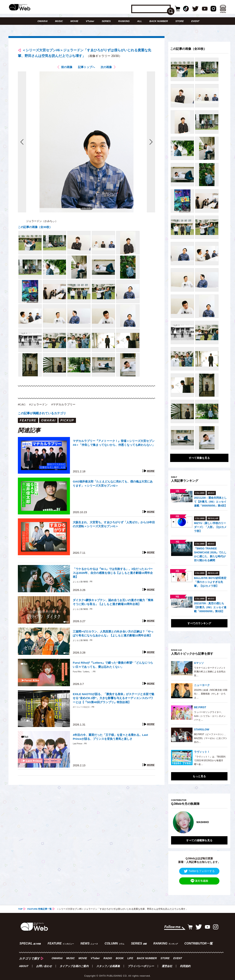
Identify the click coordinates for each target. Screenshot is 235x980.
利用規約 (185, 964)
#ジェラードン (39, 406)
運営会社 (167, 964)
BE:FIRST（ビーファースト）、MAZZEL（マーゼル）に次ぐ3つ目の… (210, 738)
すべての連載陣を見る (199, 839)
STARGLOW (202, 729)
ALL (139, 21)
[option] (199, 822)
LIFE (130, 956)
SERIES (106, 21)
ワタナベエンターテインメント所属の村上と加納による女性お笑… (210, 672)
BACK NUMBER (159, 21)
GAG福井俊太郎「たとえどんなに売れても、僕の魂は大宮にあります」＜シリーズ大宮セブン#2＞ (114, 485)
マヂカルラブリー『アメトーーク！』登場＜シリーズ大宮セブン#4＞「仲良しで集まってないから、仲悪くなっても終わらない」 (114, 446)
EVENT (195, 21)
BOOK (119, 956)
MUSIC (59, 21)
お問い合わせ (44, 964)
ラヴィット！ (202, 752)
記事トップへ (86, 68)
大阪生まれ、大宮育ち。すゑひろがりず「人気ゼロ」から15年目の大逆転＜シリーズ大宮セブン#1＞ (114, 526)
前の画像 (66, 68)
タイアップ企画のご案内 (74, 964)
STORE (180, 21)
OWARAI (42, 21)
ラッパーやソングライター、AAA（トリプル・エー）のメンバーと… (210, 716)
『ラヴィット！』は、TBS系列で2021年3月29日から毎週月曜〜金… (210, 761)
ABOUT (24, 964)
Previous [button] (175, 822)
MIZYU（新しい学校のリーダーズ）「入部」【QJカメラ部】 (210, 527)
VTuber (90, 21)
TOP (20, 907)
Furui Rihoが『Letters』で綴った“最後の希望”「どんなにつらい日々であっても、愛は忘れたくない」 (114, 666)
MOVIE (74, 21)
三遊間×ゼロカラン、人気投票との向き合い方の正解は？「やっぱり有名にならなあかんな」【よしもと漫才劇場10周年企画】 (114, 637)
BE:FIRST (200, 707)
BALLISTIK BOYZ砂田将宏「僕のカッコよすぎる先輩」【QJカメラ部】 (210, 582)
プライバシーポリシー (141, 964)
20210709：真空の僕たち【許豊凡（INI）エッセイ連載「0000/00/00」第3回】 (210, 607)
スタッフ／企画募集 (108, 964)
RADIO (107, 956)
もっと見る (199, 776)
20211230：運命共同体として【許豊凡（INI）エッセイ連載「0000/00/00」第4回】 (211, 502)
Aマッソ (199, 663)
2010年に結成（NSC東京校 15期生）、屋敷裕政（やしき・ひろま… (211, 694)
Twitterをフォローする (199, 870)
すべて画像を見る (199, 458)
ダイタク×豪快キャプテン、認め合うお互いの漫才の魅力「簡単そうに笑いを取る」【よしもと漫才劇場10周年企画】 (114, 603)
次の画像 (107, 68)
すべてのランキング (199, 623)
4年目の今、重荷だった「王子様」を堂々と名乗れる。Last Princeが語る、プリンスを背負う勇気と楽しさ (113, 738)
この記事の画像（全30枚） (36, 228)
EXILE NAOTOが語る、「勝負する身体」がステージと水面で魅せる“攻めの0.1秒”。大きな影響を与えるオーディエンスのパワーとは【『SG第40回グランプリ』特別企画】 (113, 700)
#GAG (22, 406)
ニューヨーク (202, 685)
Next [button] (221, 822)
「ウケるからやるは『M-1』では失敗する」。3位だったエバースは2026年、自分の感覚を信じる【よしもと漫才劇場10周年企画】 (114, 574)
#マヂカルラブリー (66, 406)
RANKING (124, 21)
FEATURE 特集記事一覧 (40, 907)
